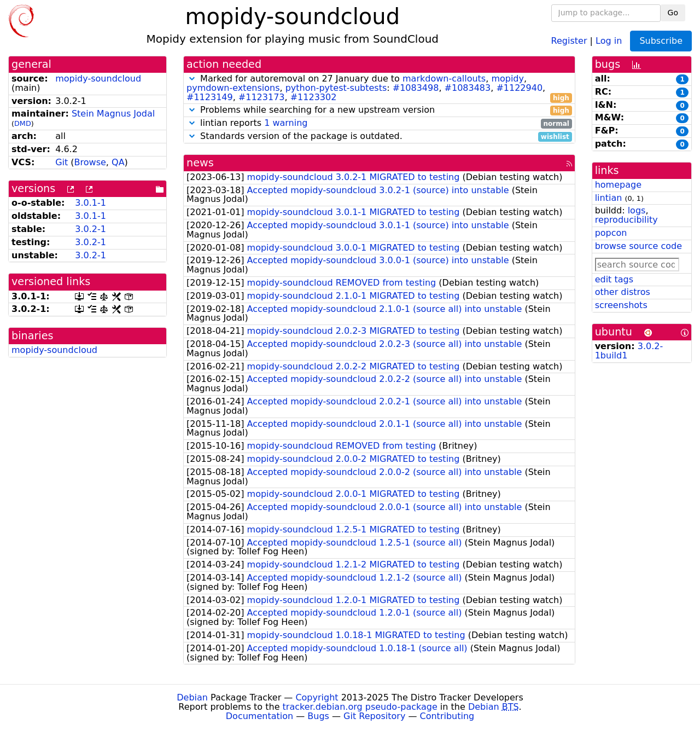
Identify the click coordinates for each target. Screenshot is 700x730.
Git (62, 162)
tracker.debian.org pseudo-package (360, 707)
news (200, 163)
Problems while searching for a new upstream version (379, 110)
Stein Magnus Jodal (113, 114)
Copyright (317, 697)
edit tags (614, 279)
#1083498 (416, 88)
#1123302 (314, 97)
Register (569, 40)
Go (673, 13)
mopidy (507, 79)
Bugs (318, 716)
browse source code (638, 246)
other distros (623, 292)
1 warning (286, 123)
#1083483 (468, 88)
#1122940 (519, 88)
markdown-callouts (444, 79)
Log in (609, 40)
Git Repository (374, 716)
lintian (609, 198)
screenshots (621, 305)
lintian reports (379, 123)
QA (118, 162)
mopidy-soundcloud (98, 79)
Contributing (447, 716)
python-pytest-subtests (336, 88)
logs (637, 210)
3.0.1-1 (91, 203)
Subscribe (661, 41)
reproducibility (626, 220)
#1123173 (262, 97)
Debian (192, 697)
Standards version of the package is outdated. (379, 137)
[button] (192, 79)
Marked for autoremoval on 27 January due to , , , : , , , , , (379, 88)
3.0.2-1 (91, 229)
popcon (611, 233)
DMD (23, 123)
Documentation (259, 716)
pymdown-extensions (233, 88)
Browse (90, 162)
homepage (618, 185)
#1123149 (210, 97)
